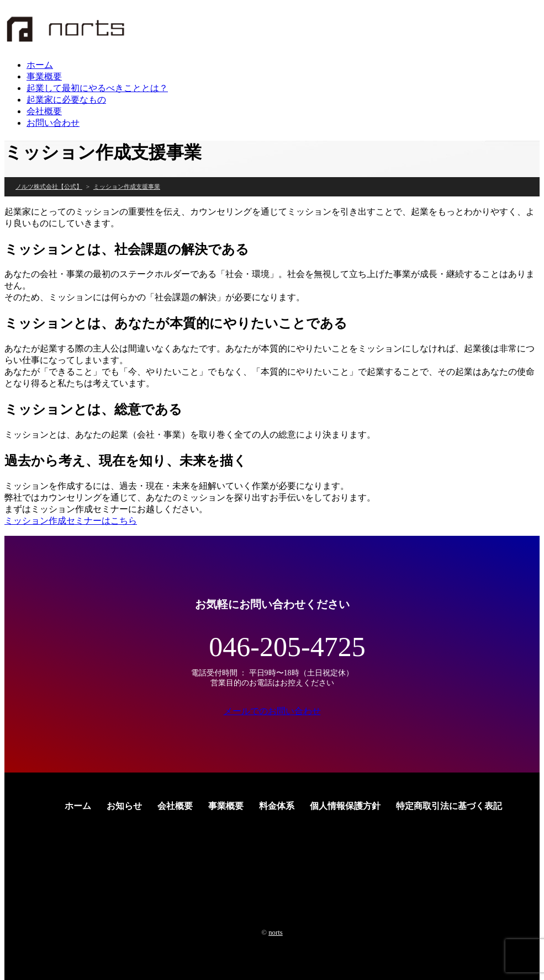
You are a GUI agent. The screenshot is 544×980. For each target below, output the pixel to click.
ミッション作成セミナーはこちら (71, 521)
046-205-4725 (287, 647)
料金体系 (277, 806)
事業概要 (44, 76)
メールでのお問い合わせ (272, 711)
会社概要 (44, 111)
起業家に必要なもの (66, 100)
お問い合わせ (53, 123)
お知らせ (124, 806)
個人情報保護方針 (345, 806)
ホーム (40, 65)
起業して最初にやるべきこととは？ (97, 88)
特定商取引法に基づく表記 (449, 806)
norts (276, 933)
